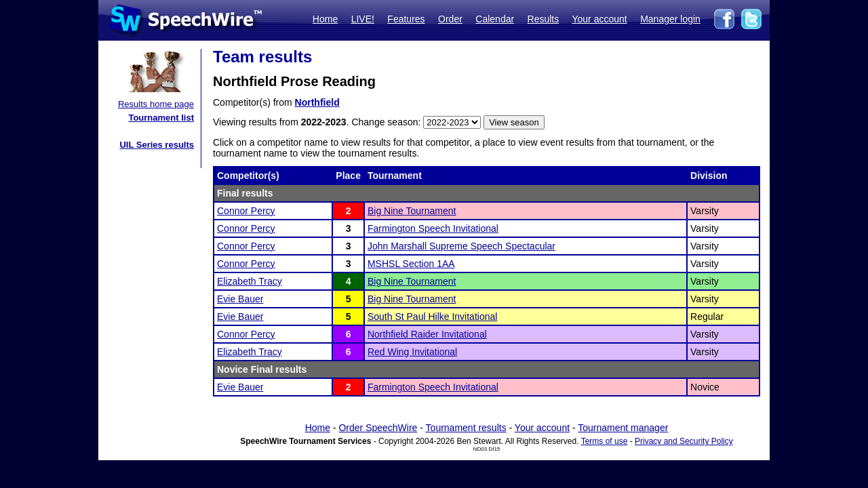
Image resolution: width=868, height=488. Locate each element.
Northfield (317, 102)
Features (406, 19)
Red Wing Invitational (412, 352)
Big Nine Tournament (412, 211)
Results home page (156, 104)
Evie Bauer (240, 299)
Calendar (495, 19)
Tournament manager (623, 428)
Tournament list (161, 118)
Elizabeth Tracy (250, 281)
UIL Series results (157, 145)
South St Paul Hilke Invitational (432, 317)
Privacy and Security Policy (684, 441)
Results (544, 19)
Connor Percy (246, 211)
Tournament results (466, 428)
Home (325, 19)
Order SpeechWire (378, 428)
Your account (599, 19)
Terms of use (605, 441)
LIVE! (363, 19)
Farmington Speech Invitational (433, 228)
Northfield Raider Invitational (427, 334)
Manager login (670, 19)
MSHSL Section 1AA (411, 264)
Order (450, 19)
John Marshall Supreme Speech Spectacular (461, 246)
